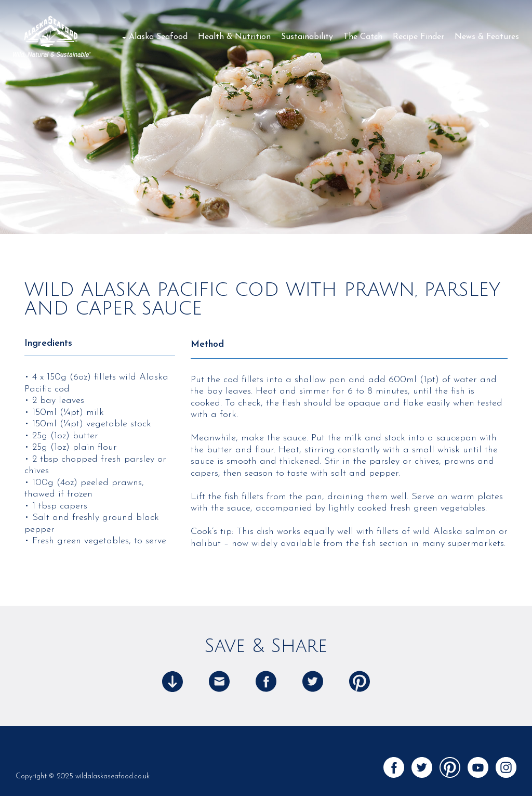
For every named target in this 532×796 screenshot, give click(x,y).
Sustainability (307, 37)
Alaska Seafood (158, 37)
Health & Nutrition (234, 37)
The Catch (363, 37)
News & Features (487, 37)
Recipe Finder (418, 37)
